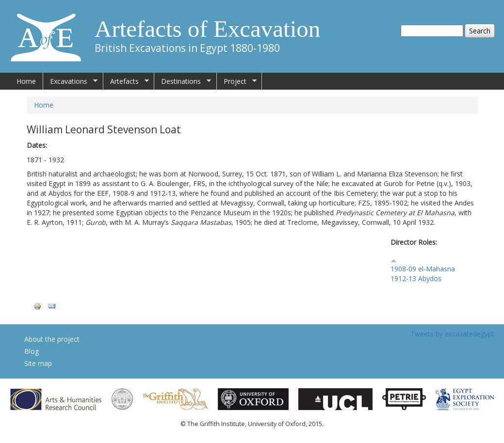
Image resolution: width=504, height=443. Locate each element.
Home (26, 81)
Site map (38, 363)
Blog (32, 351)
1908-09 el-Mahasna (423, 269)
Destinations (183, 81)
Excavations (70, 81)
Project (237, 81)
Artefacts (126, 81)
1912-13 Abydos (416, 278)
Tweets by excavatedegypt (452, 334)
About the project (52, 339)
